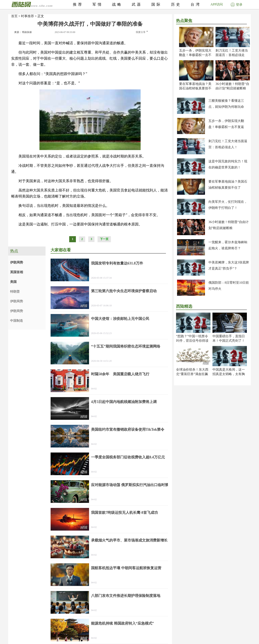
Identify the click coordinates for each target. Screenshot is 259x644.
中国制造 (17, 321)
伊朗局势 (17, 262)
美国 (13, 282)
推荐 (78, 4)
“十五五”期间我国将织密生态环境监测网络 (126, 346)
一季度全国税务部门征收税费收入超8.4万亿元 (128, 457)
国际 (157, 4)
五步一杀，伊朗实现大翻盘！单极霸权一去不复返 (195, 55)
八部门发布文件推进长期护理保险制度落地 (126, 596)
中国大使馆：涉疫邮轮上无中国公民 (120, 319)
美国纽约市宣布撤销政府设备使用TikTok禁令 (128, 429)
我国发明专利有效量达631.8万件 (117, 263)
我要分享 (142, 32)
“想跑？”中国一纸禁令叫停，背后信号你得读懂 (192, 341)
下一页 (104, 239)
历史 (176, 4)
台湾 (196, 4)
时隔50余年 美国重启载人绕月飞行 (120, 374)
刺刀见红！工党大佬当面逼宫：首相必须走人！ (232, 55)
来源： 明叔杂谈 (23, 32)
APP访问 (217, 4)
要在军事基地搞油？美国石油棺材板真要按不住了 (195, 88)
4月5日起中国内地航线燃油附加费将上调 (124, 402)
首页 (14, 16)
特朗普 (15, 291)
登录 (237, 5)
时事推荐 (28, 16)
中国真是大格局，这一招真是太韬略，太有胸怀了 (229, 374)
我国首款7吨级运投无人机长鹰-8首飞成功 (124, 513)
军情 (98, 4)
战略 (117, 4)
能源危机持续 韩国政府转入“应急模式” (123, 623)
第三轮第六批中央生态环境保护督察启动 (124, 291)
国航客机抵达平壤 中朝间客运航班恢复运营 (126, 568)
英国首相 (17, 272)
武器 (137, 4)
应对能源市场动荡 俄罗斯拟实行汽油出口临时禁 (130, 485)
